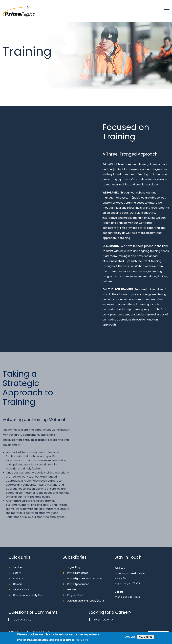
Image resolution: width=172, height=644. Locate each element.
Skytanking (74, 567)
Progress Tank (76, 595)
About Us (18, 578)
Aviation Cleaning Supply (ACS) (86, 601)
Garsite (72, 590)
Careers (18, 584)
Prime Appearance (78, 584)
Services (18, 567)
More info (82, 640)
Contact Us (21, 620)
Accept (130, 637)
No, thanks (146, 637)
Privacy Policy (21, 590)
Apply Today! (102, 620)
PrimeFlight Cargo (78, 573)
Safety (17, 573)
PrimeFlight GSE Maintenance (84, 578)
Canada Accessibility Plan (28, 595)
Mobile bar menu (167, 11)
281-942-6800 (132, 597)
